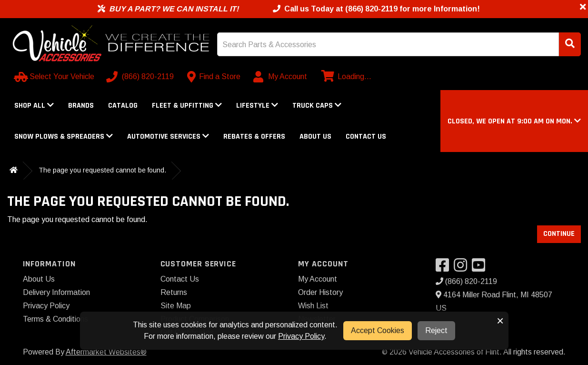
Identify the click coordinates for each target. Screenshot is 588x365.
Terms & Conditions (55, 319)
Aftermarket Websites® (106, 352)
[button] (514, 121)
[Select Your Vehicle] (55, 77)
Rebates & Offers (254, 137)
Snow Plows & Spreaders (64, 137)
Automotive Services (168, 137)
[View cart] (345, 77)
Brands (81, 106)
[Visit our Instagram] (463, 268)
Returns (174, 292)
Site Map (176, 306)
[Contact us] (214, 77)
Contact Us (366, 137)
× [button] (500, 321)
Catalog (123, 106)
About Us (315, 137)
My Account (318, 279)
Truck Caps (317, 106)
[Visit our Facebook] (445, 268)
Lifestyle (257, 106)
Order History (320, 292)
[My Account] (281, 77)
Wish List (313, 306)
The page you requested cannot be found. (102, 170)
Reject (436, 330)
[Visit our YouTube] (481, 268)
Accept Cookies (378, 330)
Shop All (34, 106)
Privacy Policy (46, 306)
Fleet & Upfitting (187, 106)
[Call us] (141, 77)
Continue (559, 234)
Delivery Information (56, 292)
